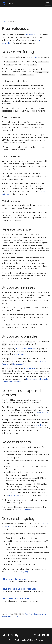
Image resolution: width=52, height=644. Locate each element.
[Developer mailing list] (43, 635)
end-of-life (38, 425)
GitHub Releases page (25, 510)
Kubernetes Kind (41, 413)
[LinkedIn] (8, 635)
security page (23, 572)
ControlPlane (29, 368)
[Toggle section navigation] (4, 11)
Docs (4, 22)
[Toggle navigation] (48, 3)
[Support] (17, 635)
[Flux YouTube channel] (48, 635)
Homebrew (14, 496)
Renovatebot (18, 364)
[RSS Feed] (12, 635)
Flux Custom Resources (26, 349)
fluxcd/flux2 (32, 35)
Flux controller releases (16, 579)
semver (34, 57)
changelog (19, 354)
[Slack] (39, 635)
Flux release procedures (16, 598)
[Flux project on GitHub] (35, 635)
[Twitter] (4, 635)
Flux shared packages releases (20, 589)
